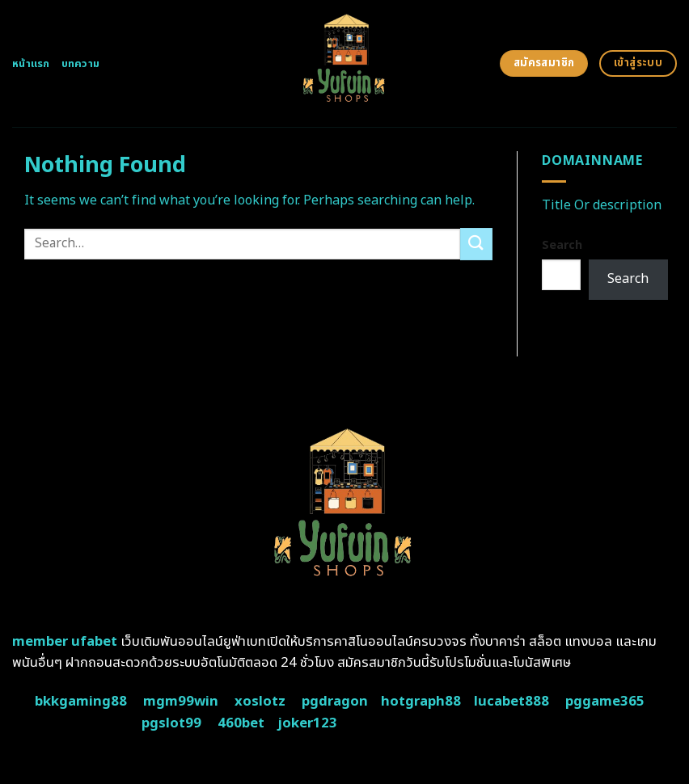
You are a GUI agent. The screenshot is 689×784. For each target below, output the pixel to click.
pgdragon (335, 702)
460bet (241, 723)
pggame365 (605, 702)
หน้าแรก (31, 64)
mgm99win (181, 702)
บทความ (81, 64)
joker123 (307, 723)
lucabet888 (511, 702)
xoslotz (260, 702)
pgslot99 (171, 723)
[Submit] (476, 244)
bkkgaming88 (81, 702)
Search (562, 245)
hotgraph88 (421, 702)
